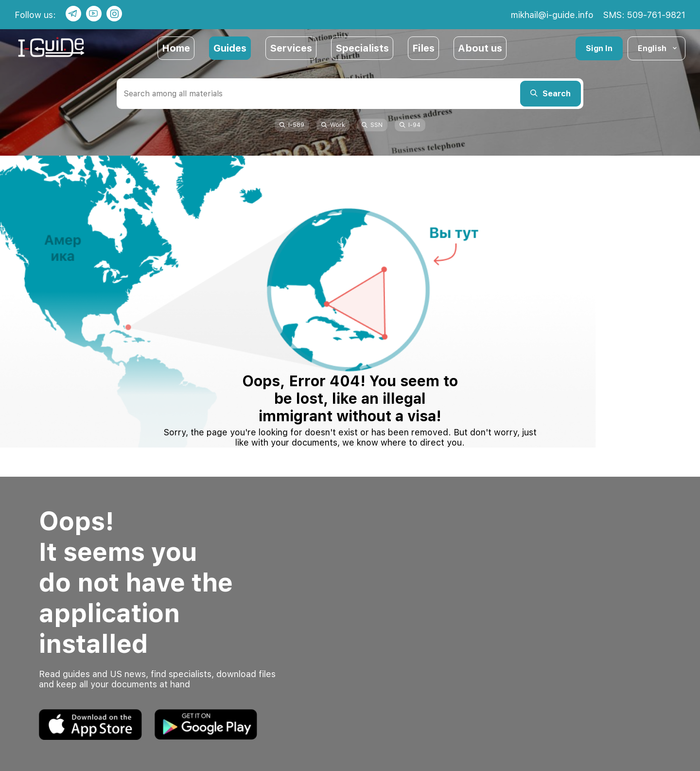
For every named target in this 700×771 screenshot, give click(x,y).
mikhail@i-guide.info (552, 15)
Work (333, 125)
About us (480, 48)
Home (176, 48)
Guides (230, 48)
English (658, 48)
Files (423, 48)
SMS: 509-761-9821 (644, 15)
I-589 (292, 125)
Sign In (599, 48)
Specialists (362, 48)
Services (291, 48)
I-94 (410, 125)
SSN (372, 125)
